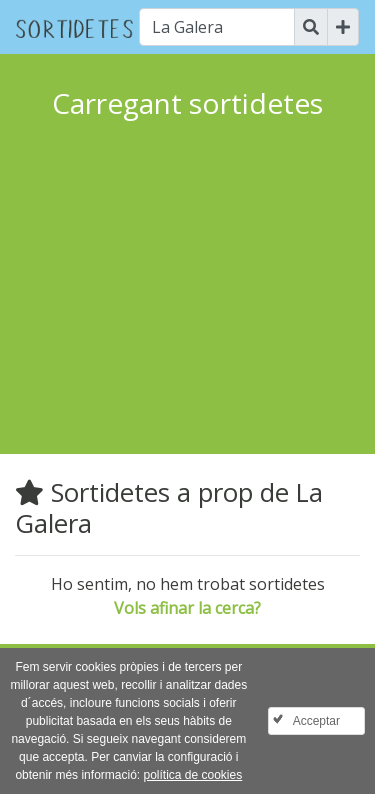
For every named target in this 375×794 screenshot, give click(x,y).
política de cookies (192, 775)
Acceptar (316, 721)
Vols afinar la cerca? (187, 608)
